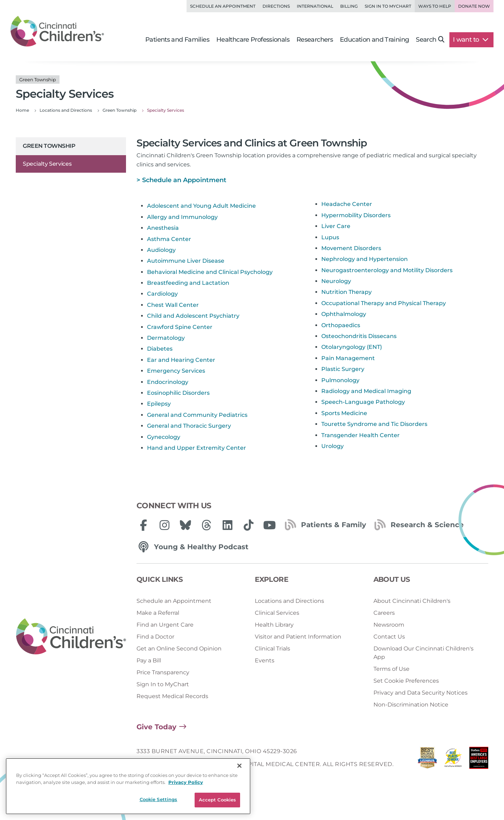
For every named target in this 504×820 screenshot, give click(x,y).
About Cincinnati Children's (412, 601)
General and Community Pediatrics (197, 415)
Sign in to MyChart (388, 6)
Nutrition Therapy (346, 292)
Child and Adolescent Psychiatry (193, 316)
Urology (332, 446)
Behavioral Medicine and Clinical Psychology (210, 272)
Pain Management (348, 358)
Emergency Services (176, 371)
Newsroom (389, 625)
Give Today (156, 727)
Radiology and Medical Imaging (366, 391)
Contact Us (389, 637)
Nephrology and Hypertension (365, 259)
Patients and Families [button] (177, 40)
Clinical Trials (272, 649)
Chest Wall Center (173, 305)
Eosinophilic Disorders (178, 393)
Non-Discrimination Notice (411, 705)
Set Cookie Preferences (406, 681)
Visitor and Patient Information (298, 637)
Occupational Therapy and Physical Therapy (384, 303)
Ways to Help (435, 6)
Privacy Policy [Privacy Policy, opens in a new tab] (186, 798)
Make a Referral (158, 613)
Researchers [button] (315, 40)
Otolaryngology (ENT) (352, 347)
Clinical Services (277, 613)
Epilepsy (159, 404)
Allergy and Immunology (182, 217)
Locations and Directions (289, 601)
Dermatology (166, 338)
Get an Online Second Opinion (179, 649)
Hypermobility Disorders (356, 215)
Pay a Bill (149, 660)
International (315, 6)
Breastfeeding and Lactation (188, 283)
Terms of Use (391, 669)
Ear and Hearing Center (181, 360)
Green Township (49, 146)
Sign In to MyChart (163, 684)
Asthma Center (169, 239)
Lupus (330, 237)
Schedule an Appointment (223, 6)
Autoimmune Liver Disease (186, 261)
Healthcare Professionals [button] (253, 40)
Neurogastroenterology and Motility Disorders (387, 270)
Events (265, 660)
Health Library (274, 625)
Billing (349, 6)
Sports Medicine (344, 413)
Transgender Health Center (360, 435)
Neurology (336, 281)
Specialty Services (47, 164)
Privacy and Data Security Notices (421, 693)
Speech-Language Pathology (363, 402)
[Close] (239, 781)
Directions (276, 6)
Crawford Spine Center (180, 327)
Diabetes (160, 349)
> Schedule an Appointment (181, 180)
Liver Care (336, 226)
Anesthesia (163, 228)
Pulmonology (340, 380)
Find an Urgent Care (165, 625)
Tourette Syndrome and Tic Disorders (374, 424)
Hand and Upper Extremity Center (197, 448)
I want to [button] (471, 40)
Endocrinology (168, 382)
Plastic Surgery (343, 369)
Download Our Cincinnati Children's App (423, 653)
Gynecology (164, 437)
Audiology (161, 250)
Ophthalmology (344, 314)
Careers (384, 613)
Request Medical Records (172, 696)
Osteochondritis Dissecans (359, 336)
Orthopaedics (341, 325)
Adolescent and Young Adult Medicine (201, 206)
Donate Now (474, 6)
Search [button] (430, 40)
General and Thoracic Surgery (189, 426)
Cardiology (162, 294)
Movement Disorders (351, 248)
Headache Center (347, 204)
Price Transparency (163, 672)
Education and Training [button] (374, 40)
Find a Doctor (155, 637)
